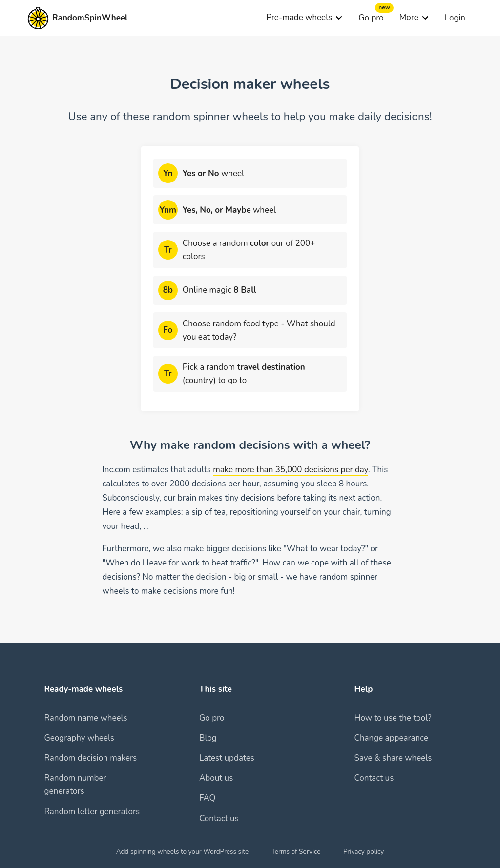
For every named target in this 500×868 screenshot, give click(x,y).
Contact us (219, 818)
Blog (208, 738)
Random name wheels (85, 718)
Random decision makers (90, 758)
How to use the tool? (393, 718)
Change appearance (391, 738)
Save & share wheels (393, 758)
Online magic (219, 290)
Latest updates (227, 758)
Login (455, 18)
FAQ (208, 798)
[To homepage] (77, 18)
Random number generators (75, 785)
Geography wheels (79, 738)
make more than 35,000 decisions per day (290, 470)
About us (216, 778)
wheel (213, 173)
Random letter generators (92, 812)
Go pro (371, 18)
